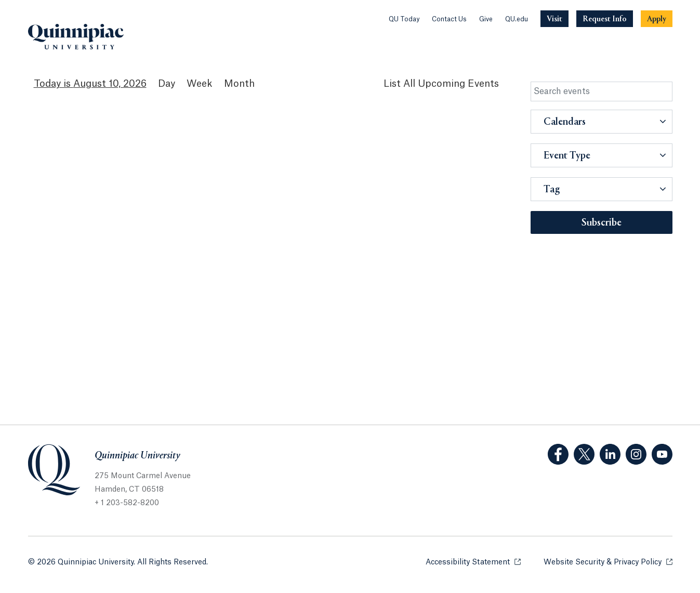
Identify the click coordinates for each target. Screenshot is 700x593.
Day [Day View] (167, 84)
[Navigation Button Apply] (657, 19)
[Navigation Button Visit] (554, 19)
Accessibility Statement (473, 562)
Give (486, 19)
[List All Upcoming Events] (441, 84)
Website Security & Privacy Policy (608, 562)
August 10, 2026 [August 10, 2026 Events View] (110, 84)
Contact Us (449, 19)
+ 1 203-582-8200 (127, 503)
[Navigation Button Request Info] (605, 19)
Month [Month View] (239, 84)
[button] (602, 122)
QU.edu (517, 19)
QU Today (404, 19)
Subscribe (602, 223)
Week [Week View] (200, 84)
